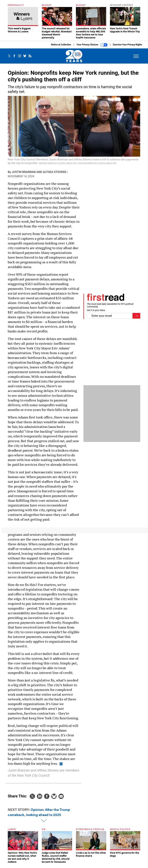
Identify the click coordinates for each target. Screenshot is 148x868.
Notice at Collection (61, 47)
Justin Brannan (24, 175)
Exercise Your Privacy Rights (128, 47)
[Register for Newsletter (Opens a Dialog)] (136, 319)
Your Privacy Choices (92, 48)
